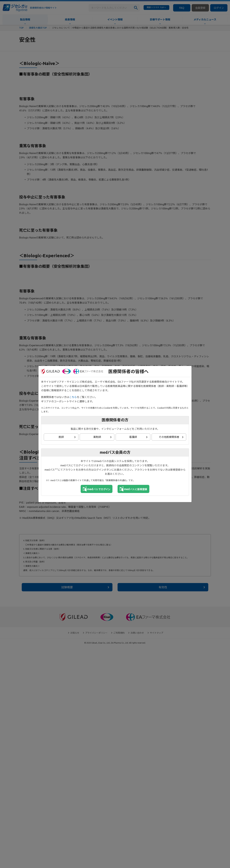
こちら (73, 397)
